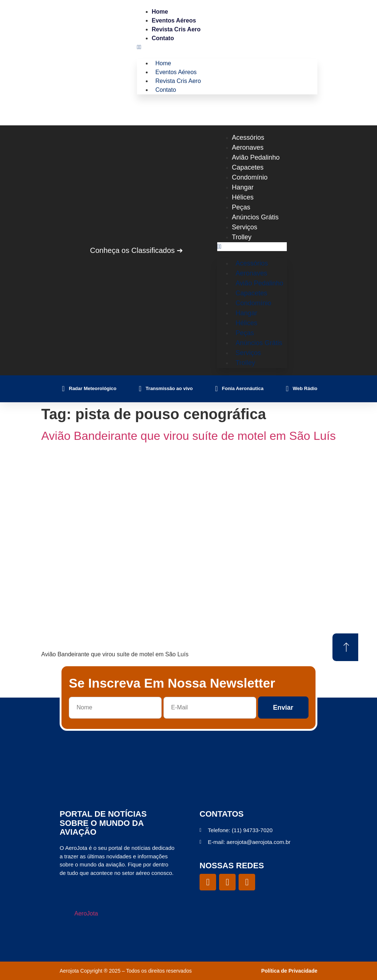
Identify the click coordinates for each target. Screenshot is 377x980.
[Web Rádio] (287, 389)
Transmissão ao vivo (169, 388)
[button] (227, 47)
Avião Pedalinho (256, 157)
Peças (241, 207)
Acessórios (248, 138)
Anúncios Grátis (255, 217)
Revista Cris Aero (176, 29)
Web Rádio (305, 388)
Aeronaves (248, 147)
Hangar (243, 187)
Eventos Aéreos (174, 20)
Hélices (243, 197)
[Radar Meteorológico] (63, 389)
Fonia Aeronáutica (243, 388)
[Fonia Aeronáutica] (216, 389)
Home (160, 12)
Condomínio (250, 177)
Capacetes (248, 167)
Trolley (242, 237)
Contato (163, 38)
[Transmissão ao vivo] (140, 389)
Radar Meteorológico (93, 388)
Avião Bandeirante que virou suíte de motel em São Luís (188, 436)
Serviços (245, 227)
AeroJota (86, 913)
